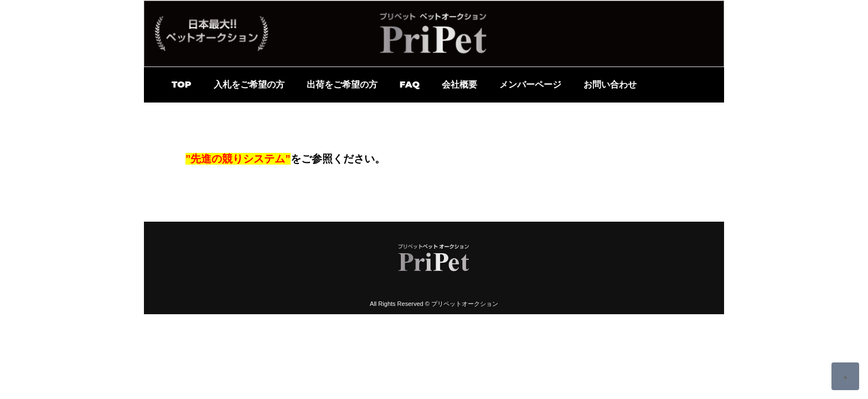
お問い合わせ (610, 85)
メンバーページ (530, 85)
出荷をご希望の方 (342, 85)
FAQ (410, 85)
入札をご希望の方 (249, 85)
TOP (182, 85)
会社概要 (459, 85)
